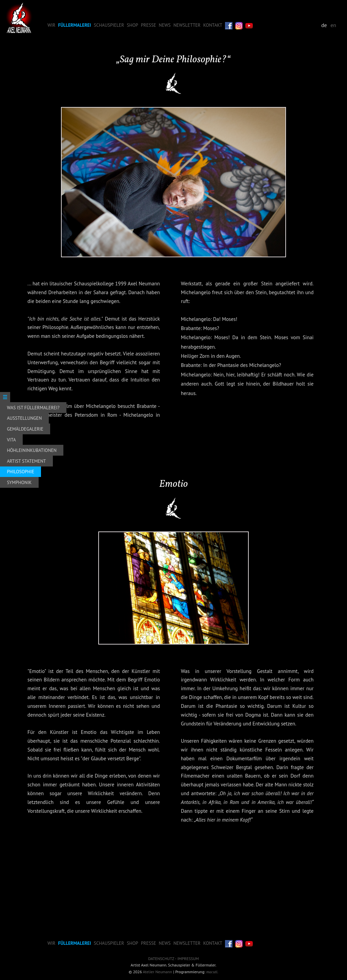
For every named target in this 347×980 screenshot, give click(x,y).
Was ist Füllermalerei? (33, 408)
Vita (11, 440)
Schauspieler (109, 25)
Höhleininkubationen (32, 450)
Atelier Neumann (158, 972)
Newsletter (187, 25)
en (333, 25)
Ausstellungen (24, 418)
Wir (51, 25)
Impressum (188, 959)
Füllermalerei (75, 25)
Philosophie (21, 472)
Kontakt (213, 25)
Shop (132, 25)
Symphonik (19, 482)
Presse (149, 25)
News (165, 25)
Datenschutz (161, 959)
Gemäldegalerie (25, 429)
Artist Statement (26, 461)
